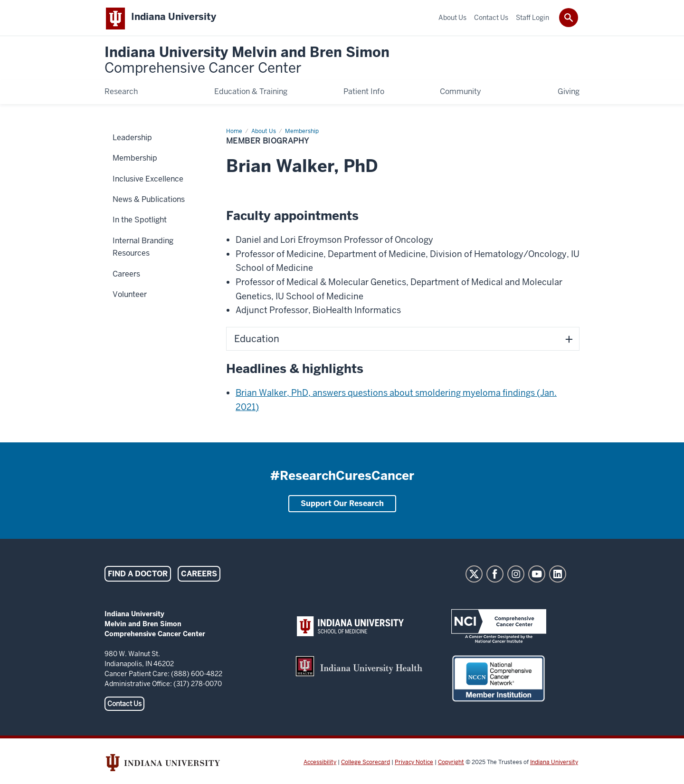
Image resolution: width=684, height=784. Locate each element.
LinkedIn (558, 576)
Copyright (451, 764)
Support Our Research (342, 505)
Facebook (495, 576)
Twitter (474, 576)
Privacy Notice (414, 764)
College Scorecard (366, 764)
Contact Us (124, 706)
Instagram (516, 576)
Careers (199, 576)
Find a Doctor (138, 576)
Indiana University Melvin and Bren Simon (247, 62)
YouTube (537, 576)
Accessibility (320, 764)
